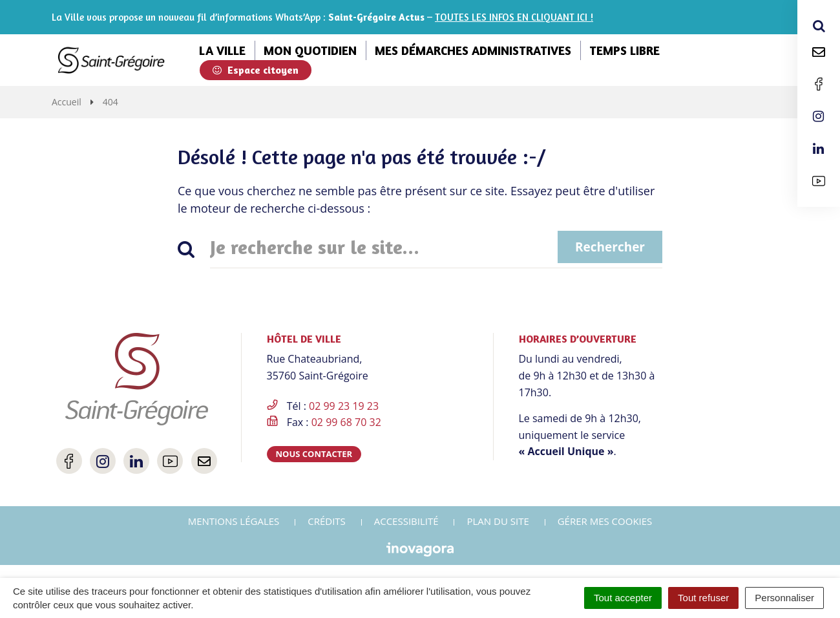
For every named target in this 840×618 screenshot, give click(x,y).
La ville (222, 50)
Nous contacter (314, 454)
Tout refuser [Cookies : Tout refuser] (703, 598)
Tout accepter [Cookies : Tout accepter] (623, 598)
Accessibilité (406, 521)
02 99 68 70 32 (346, 422)
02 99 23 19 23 (344, 406)
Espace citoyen (256, 70)
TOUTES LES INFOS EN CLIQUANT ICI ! (514, 17)
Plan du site (498, 521)
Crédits (327, 521)
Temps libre (625, 50)
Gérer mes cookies (605, 521)
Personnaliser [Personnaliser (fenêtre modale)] (784, 598)
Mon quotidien (310, 50)
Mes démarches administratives (473, 50)
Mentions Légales (234, 521)
